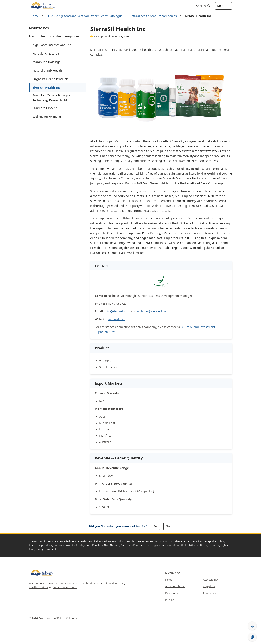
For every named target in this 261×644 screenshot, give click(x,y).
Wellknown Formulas (47, 116)
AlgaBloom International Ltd (52, 45)
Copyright (209, 586)
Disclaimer (172, 593)
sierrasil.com (117, 319)
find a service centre (65, 587)
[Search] (204, 6)
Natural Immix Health (47, 70)
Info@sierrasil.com (117, 311)
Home (35, 16)
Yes (155, 526)
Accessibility (210, 580)
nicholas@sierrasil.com (153, 311)
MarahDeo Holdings (46, 62)
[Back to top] (252, 626)
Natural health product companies (153, 16)
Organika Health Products (51, 79)
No (168, 526)
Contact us (209, 593)
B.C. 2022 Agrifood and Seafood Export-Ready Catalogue (84, 16)
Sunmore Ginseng (45, 108)
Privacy (170, 600)
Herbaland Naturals (46, 53)
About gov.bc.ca (175, 586)
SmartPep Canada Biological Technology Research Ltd (52, 98)
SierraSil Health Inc (46, 87)
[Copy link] (252, 637)
